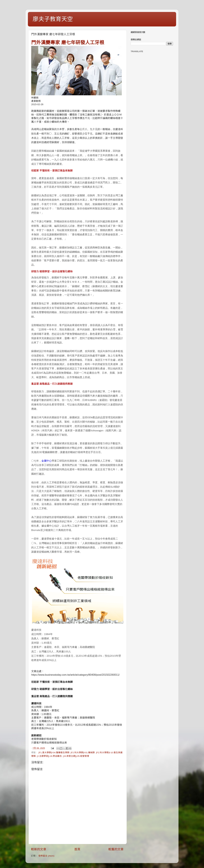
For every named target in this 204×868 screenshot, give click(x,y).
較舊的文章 (116, 849)
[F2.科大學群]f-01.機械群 (83, 753)
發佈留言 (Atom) (46, 856)
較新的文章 (39, 849)
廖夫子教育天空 (53, 19)
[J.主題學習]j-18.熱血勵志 (49, 756)
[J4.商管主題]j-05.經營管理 (76, 756)
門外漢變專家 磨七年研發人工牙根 (68, 42)
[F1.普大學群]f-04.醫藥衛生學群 (54, 753)
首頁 (77, 849)
